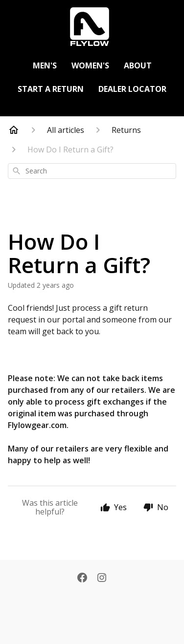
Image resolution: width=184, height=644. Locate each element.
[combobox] (92, 171)
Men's (45, 65)
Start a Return (51, 89)
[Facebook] (82, 579)
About (138, 65)
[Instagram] (102, 579)
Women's (90, 65)
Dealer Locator (132, 89)
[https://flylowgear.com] (92, 27)
